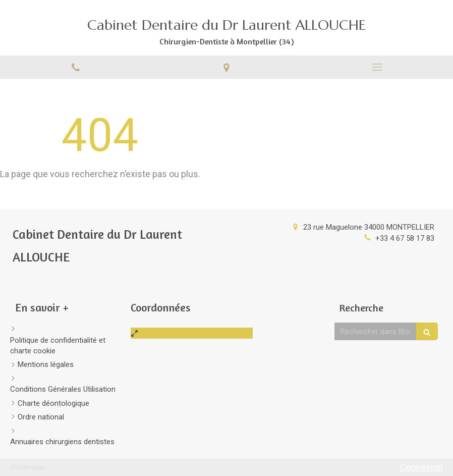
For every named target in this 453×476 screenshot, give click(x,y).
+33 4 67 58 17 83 (405, 238)
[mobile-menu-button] (378, 67)
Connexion (421, 467)
